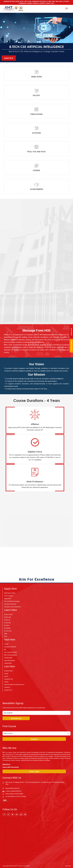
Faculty (6, 644)
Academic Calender (10, 647)
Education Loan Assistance (12, 607)
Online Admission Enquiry (12, 601)
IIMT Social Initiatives (10, 655)
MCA (6, 636)
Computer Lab (8, 679)
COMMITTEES (22, 3)
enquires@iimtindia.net (12, 788)
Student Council (45, 3)
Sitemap (68, 865)
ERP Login (28, 1)
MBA (6, 633)
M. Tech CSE (8, 631)
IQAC (61, 1)
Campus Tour (8, 690)
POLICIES (66, 1)
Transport (7, 687)
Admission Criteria (10, 593)
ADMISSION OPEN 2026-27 (40, 1)
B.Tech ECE (7, 622)
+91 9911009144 (10, 796)
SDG (53, 3)
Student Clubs (8, 671)
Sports (6, 676)
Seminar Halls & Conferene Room (14, 684)
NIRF (50, 1)
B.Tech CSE (8, 617)
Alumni (29, 3)
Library (6, 682)
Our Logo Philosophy (11, 652)
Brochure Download (10, 604)
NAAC (22, 1)
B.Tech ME (7, 628)
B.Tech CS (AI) (8, 614)
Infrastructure (8, 658)
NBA (57, 1)
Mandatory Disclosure (11, 1)
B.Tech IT (7, 625)
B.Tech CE (7, 620)
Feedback (36, 3)
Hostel (6, 673)
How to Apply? (9, 596)
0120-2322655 (10, 793)
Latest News (8, 663)
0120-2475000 (19, 793)
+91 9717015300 (21, 796)
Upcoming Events (10, 660)
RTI (5, 649)
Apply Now (9, 58)
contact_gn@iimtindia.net (13, 791)
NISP (54, 1)
